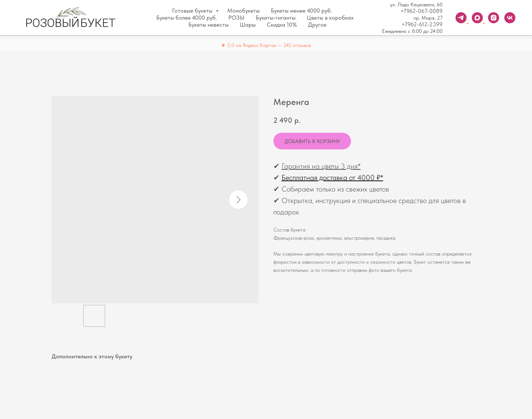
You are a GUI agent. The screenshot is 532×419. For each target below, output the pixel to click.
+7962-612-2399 (422, 24)
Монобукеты (243, 11)
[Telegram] (461, 18)
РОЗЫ (236, 18)
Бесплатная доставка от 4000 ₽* (332, 178)
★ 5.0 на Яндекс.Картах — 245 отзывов (266, 45)
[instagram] (494, 18)
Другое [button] (317, 25)
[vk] (510, 18)
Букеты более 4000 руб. (187, 18)
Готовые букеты (193, 11)
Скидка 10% (282, 25)
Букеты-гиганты (276, 18)
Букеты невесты (209, 25)
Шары (248, 25)
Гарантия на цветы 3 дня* (321, 166)
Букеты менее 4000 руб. (301, 11)
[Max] (477, 18)
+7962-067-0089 (422, 11)
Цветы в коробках (330, 18)
